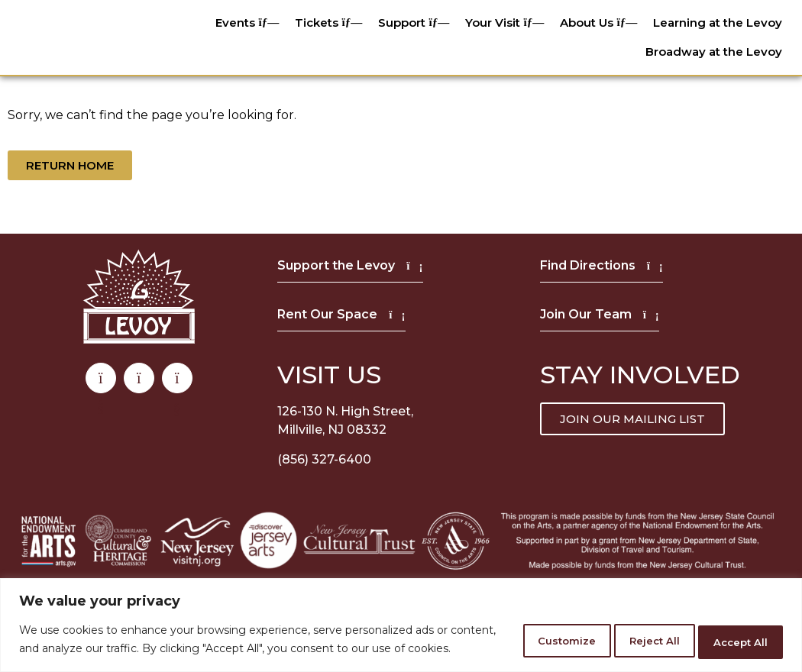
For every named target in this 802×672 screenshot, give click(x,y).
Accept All (732, 632)
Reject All (627, 632)
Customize (520, 632)
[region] (401, 617)
